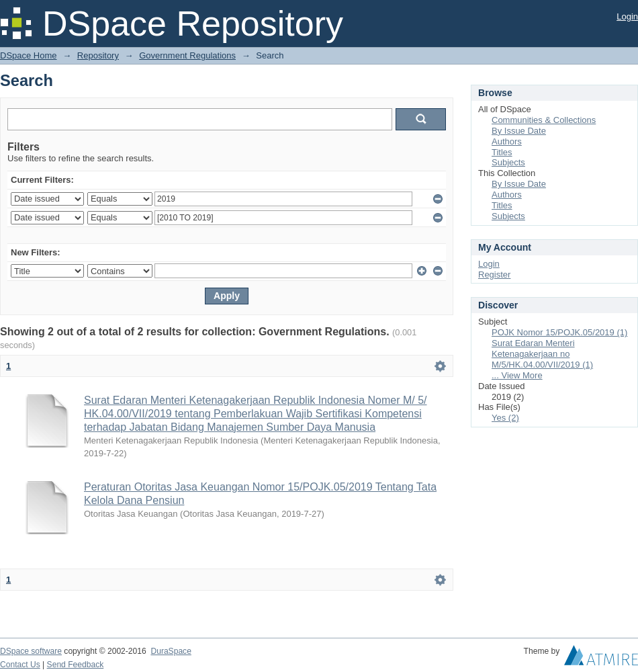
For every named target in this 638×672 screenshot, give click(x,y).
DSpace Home (29, 55)
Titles (502, 152)
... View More (517, 375)
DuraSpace (171, 651)
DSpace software (31, 651)
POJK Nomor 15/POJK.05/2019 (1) (559, 332)
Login (627, 16)
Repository (98, 55)
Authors (507, 141)
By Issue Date (519, 131)
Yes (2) (505, 418)
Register (494, 275)
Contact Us (20, 665)
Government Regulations (187, 55)
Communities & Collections (544, 120)
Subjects (508, 162)
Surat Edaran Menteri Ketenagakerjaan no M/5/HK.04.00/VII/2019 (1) (542, 354)
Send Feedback (76, 665)
